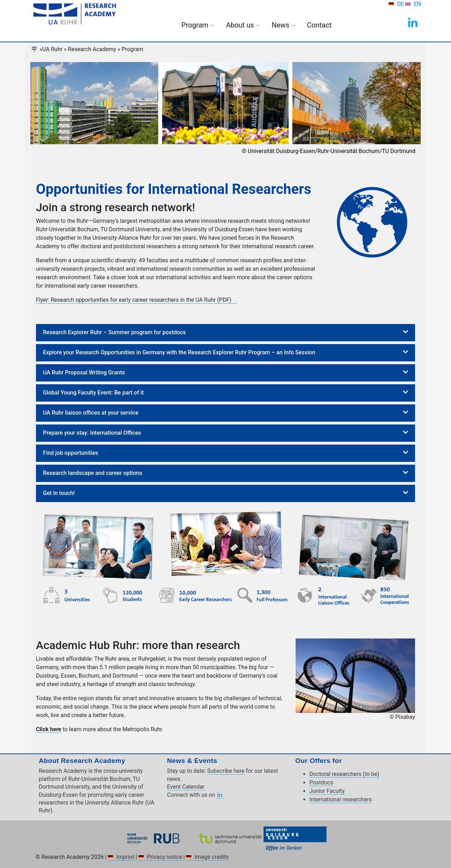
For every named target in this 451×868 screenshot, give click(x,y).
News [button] (284, 25)
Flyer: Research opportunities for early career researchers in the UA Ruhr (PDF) (134, 300)
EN (417, 4)
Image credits (212, 857)
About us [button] (243, 25)
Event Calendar (186, 787)
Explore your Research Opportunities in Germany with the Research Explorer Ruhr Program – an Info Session (179, 352)
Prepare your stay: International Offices (92, 433)
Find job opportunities (70, 453)
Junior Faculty (327, 791)
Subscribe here (226, 771)
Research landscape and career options (93, 473)
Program (132, 49)
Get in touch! (59, 493)
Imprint (125, 857)
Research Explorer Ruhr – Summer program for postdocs (114, 332)
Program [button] (198, 25)
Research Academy (92, 49)
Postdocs (321, 783)
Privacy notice (165, 857)
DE (401, 4)
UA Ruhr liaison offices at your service (91, 413)
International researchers (341, 799)
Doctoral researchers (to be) (344, 774)
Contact (319, 25)
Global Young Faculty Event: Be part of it (93, 393)
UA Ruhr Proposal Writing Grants (84, 372)
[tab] (225, 333)
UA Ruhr (52, 49)
